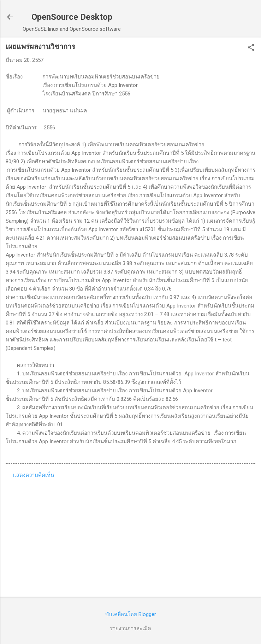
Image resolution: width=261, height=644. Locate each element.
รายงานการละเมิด (130, 628)
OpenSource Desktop (72, 17)
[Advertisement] (130, 536)
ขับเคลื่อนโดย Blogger (131, 614)
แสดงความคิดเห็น (33, 475)
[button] (251, 48)
